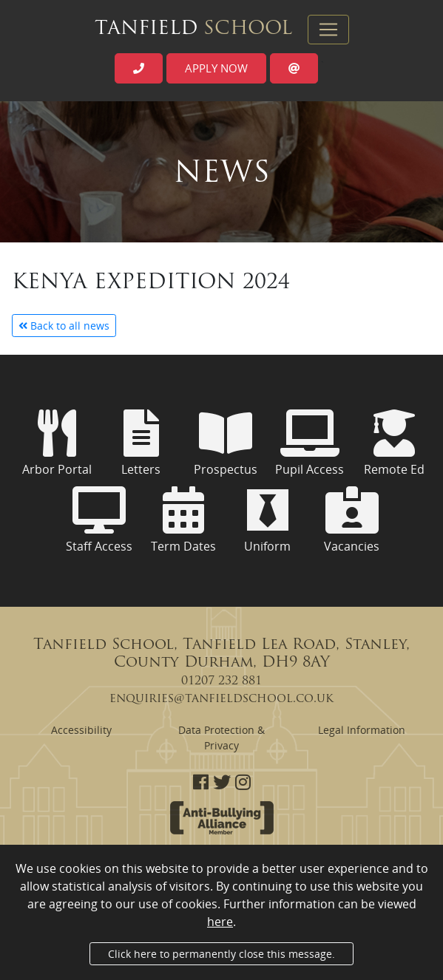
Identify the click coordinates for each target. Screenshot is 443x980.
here (220, 922)
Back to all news (64, 326)
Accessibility (81, 730)
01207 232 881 (221, 681)
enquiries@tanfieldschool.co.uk (221, 699)
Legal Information (362, 730)
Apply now (216, 68)
